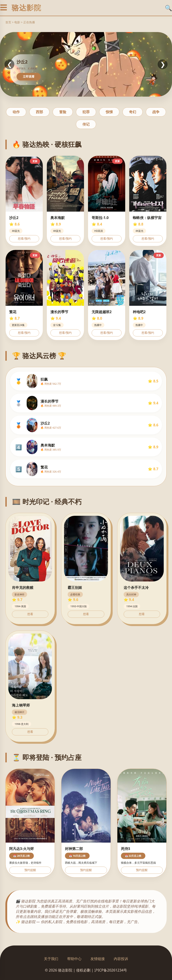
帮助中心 (74, 959)
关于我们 (51, 959)
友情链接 (98, 959)
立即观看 (29, 77)
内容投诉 (121, 959)
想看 (30, 614)
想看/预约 (24, 239)
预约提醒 (30, 870)
